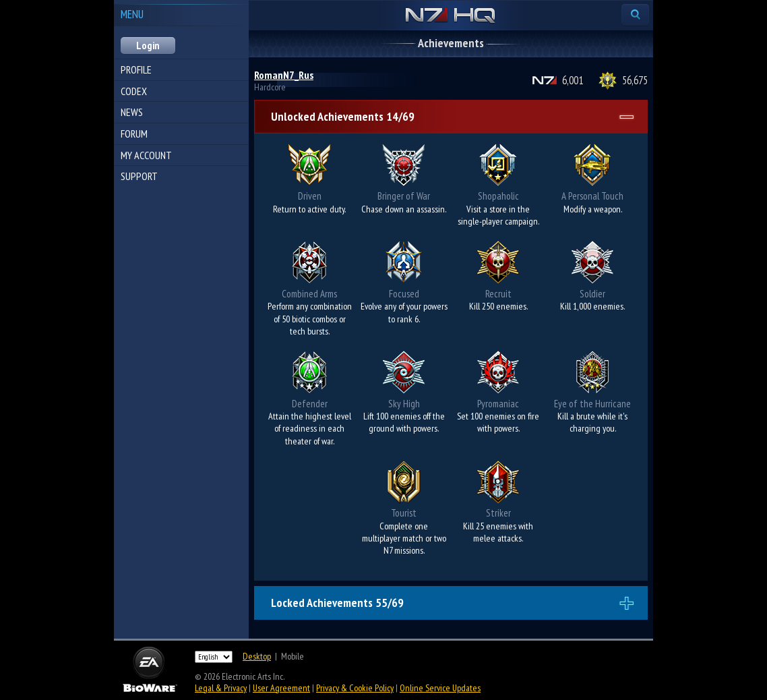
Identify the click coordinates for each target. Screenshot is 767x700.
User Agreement (281, 688)
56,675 (635, 80)
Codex (134, 91)
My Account (146, 155)
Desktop (257, 656)
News (132, 112)
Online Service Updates (440, 688)
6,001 (573, 80)
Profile (136, 69)
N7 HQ (451, 16)
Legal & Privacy (221, 688)
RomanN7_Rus (284, 75)
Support (139, 176)
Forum (134, 134)
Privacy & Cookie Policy (355, 688)
